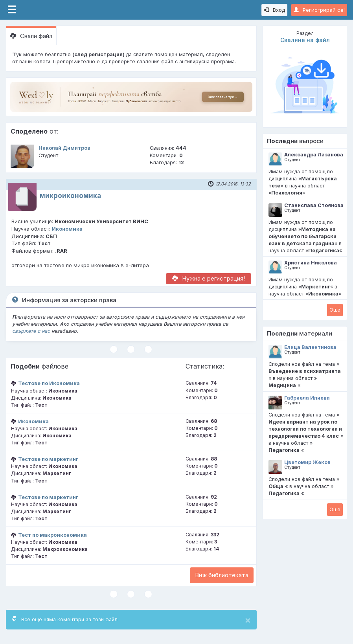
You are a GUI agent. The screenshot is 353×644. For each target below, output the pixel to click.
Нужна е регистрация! (209, 278)
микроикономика (70, 196)
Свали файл (31, 36)
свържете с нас (31, 331)
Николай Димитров (64, 148)
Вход (274, 10)
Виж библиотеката (222, 575)
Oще (335, 310)
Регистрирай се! (319, 10)
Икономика (67, 229)
